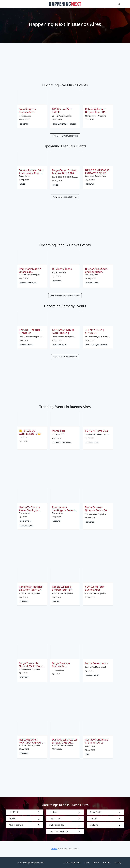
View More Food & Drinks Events (65, 296)
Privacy (118, 863)
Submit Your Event (72, 863)
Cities (87, 863)
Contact (107, 863)
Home (97, 863)
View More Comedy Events (65, 357)
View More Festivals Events (65, 197)
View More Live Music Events (65, 136)
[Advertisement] (65, 61)
